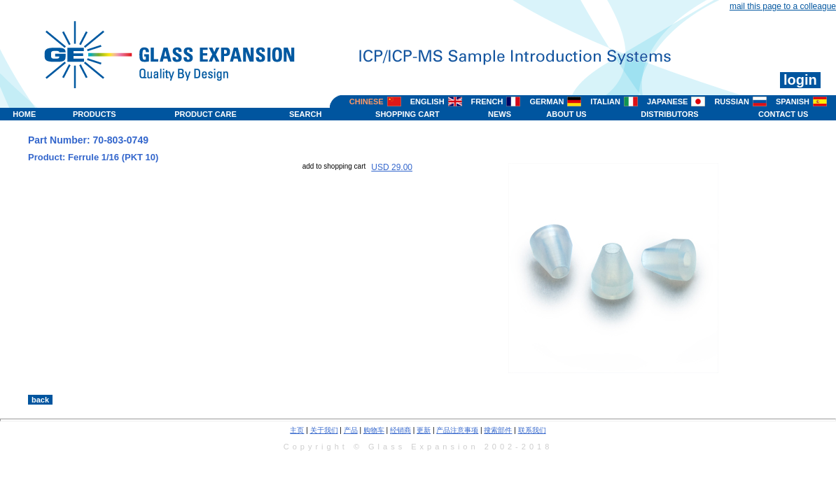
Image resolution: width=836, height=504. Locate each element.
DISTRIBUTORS (669, 114)
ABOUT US (566, 114)
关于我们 (324, 430)
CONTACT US (783, 114)
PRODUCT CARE (205, 114)
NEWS (500, 114)
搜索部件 (498, 430)
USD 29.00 (392, 167)
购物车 (374, 430)
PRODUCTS (95, 114)
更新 (424, 430)
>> (530, 380)
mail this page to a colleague (783, 6)
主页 (297, 430)
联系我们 (532, 430)
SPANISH (793, 101)
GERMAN (546, 101)
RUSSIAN (732, 101)
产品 (351, 430)
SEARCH (305, 114)
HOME (24, 114)
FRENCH (487, 101)
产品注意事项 (457, 430)
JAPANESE (667, 101)
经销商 (400, 430)
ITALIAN (605, 101)
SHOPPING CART (407, 114)
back (40, 400)
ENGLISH (427, 101)
